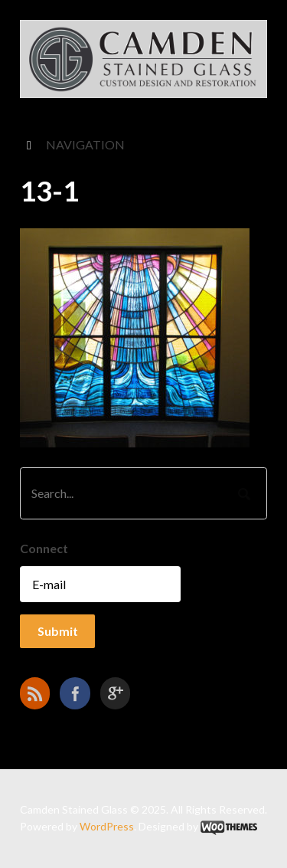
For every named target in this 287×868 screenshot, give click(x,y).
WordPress (107, 826)
